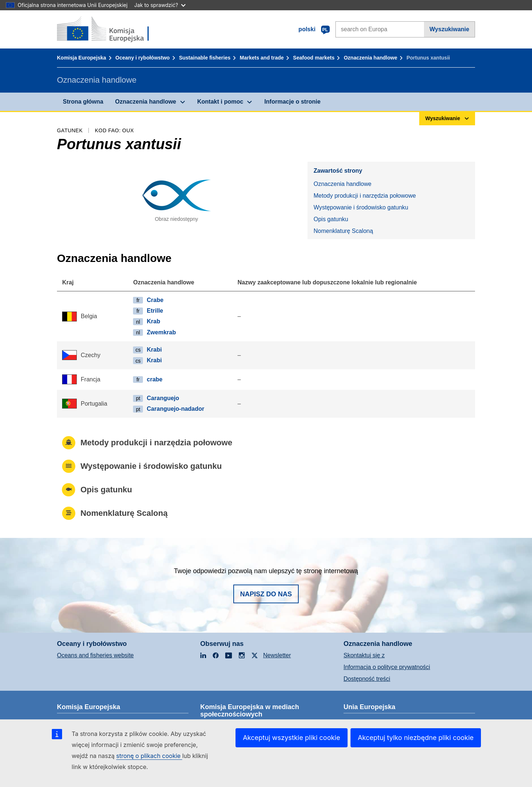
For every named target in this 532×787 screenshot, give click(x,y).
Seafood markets (314, 58)
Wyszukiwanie (449, 29)
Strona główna (83, 102)
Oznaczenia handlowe (371, 58)
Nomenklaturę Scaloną (343, 231)
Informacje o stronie (292, 102)
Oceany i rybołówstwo (143, 58)
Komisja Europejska (82, 58)
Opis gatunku (331, 219)
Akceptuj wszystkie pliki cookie (292, 738)
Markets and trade (262, 58)
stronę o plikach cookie (149, 756)
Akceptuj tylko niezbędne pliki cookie (416, 738)
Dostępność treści (367, 679)
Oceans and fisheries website (95, 655)
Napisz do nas (266, 594)
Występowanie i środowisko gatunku (361, 207)
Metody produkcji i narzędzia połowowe (364, 196)
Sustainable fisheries (205, 58)
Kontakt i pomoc (220, 102)
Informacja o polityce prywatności (387, 667)
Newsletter (277, 655)
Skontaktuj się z (364, 655)
